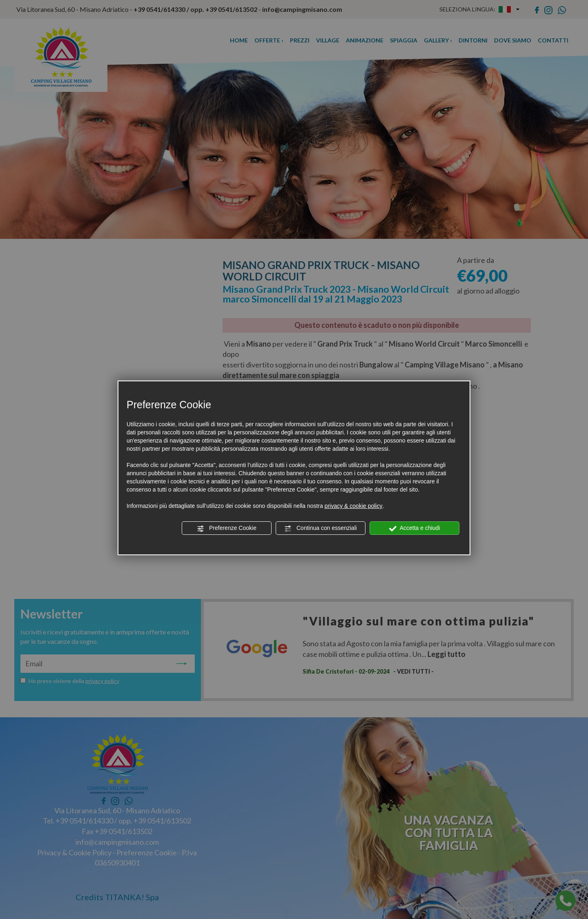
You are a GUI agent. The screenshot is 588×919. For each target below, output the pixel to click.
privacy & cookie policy (354, 506)
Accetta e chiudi (415, 528)
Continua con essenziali (321, 528)
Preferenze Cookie (227, 528)
